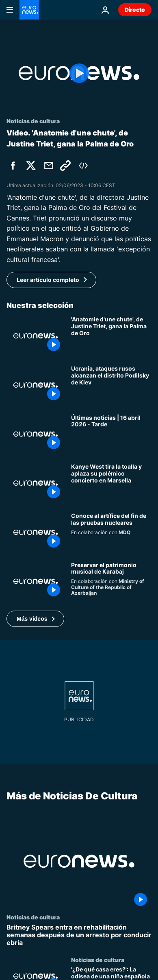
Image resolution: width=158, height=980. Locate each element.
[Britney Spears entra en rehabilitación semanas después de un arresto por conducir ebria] (79, 935)
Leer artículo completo (48, 280)
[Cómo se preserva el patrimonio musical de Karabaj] (111, 582)
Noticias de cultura (33, 917)
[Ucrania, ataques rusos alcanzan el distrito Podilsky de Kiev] (111, 385)
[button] (35, 619)
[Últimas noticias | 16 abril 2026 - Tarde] (111, 434)
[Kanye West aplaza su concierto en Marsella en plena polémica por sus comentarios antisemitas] (111, 483)
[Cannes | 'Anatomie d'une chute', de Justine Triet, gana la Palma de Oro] (111, 336)
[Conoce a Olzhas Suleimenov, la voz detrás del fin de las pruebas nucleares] (111, 532)
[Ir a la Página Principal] (29, 10)
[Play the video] (79, 73)
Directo (135, 10)
